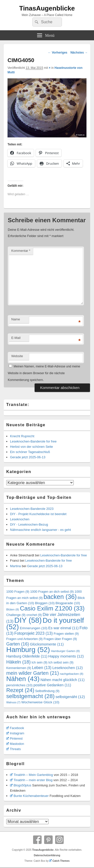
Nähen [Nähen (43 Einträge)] (23, 679)
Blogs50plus (21, 785)
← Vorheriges (58, 53)
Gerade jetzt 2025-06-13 (28, 457)
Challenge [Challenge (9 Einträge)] (16, 615)
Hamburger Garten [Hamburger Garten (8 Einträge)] (65, 651)
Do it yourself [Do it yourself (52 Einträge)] (45, 623)
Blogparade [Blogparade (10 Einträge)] (68, 603)
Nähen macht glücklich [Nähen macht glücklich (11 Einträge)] (62, 680)
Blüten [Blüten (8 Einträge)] (13, 609)
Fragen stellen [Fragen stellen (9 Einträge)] (66, 634)
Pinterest (14, 738)
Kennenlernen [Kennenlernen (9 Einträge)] (19, 668)
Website (17, 356)
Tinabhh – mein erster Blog (31, 780)
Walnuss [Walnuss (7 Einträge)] (13, 702)
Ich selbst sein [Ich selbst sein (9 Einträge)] (61, 662)
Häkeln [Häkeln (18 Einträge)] (18, 662)
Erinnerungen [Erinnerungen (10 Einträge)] (34, 628)
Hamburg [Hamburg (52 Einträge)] (28, 649)
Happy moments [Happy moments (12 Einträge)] (66, 656)
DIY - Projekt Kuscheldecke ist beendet (38, 514)
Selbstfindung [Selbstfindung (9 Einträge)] (47, 691)
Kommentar (21, 251)
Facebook (15, 728)
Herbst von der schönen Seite (31, 447)
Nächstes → (79, 53)
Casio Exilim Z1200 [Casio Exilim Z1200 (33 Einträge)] (52, 608)
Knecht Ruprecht (22, 436)
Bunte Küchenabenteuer (29, 796)
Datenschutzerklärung (47, 855)
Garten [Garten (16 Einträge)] (18, 644)
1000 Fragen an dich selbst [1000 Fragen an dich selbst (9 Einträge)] (52, 592)
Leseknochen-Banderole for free (33, 441)
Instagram (15, 733)
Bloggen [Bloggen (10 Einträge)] (45, 603)
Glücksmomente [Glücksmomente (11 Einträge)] (47, 644)
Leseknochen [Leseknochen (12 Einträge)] (68, 668)
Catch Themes (59, 861)
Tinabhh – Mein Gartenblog (31, 775)
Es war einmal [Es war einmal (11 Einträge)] (64, 628)
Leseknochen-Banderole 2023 (32, 509)
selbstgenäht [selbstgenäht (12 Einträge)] (70, 697)
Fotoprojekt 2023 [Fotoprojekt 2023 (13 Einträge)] (33, 633)
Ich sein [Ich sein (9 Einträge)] (39, 662)
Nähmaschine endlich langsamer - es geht (40, 530)
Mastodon (15, 744)
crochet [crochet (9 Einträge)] (34, 615)
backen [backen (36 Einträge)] (60, 597)
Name (16, 319)
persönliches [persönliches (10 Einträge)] (19, 685)
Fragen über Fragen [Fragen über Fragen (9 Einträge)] (60, 639)
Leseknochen (20, 519)
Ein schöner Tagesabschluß (30, 452)
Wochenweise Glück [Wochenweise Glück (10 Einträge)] (40, 702)
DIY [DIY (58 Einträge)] (28, 620)
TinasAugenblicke (47, 8)
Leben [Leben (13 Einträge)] (42, 668)
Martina (15, 566)
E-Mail (16, 338)
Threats (14, 749)
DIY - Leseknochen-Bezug (29, 524)
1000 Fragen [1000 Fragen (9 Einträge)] (18, 592)
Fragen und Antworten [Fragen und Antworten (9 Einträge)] (24, 639)
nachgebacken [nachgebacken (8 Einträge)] (72, 674)
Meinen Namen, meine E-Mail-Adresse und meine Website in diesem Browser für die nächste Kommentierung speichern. (44, 373)
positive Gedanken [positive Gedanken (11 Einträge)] (52, 685)
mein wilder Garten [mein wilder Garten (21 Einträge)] (33, 673)
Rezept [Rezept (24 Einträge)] (20, 690)
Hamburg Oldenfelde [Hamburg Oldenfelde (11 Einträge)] (27, 656)
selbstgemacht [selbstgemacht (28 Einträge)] (30, 696)
